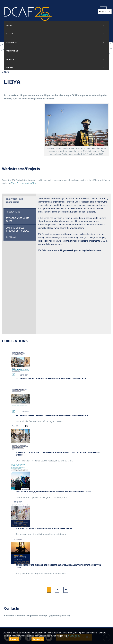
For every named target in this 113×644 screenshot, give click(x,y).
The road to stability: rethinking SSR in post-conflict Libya (44, 528)
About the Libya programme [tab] (14, 201)
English (102, 11)
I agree (14, 639)
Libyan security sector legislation (76, 250)
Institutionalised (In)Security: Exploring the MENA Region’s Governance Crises (53, 492)
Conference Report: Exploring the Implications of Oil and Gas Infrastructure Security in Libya (58, 566)
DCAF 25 (10, 59)
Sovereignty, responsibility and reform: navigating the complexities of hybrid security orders (58, 454)
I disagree (38, 639)
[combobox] (105, 11)
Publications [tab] (13, 212)
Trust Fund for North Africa (24, 183)
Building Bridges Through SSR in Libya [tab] (17, 229)
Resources (12, 42)
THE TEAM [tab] (11, 237)
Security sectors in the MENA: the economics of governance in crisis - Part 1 (52, 416)
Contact (10, 68)
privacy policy (74, 636)
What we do (12, 51)
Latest (10, 34)
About (10, 25)
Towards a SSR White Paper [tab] (18, 220)
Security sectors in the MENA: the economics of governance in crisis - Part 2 (52, 379)
